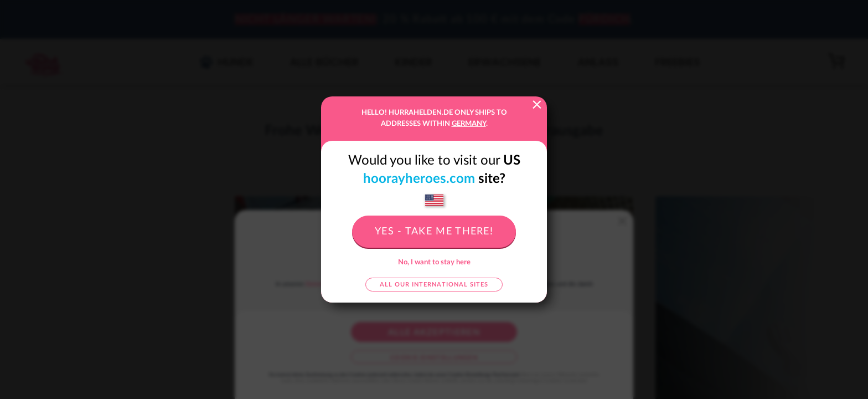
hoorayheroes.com (419, 179)
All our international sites (434, 285)
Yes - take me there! (434, 232)
